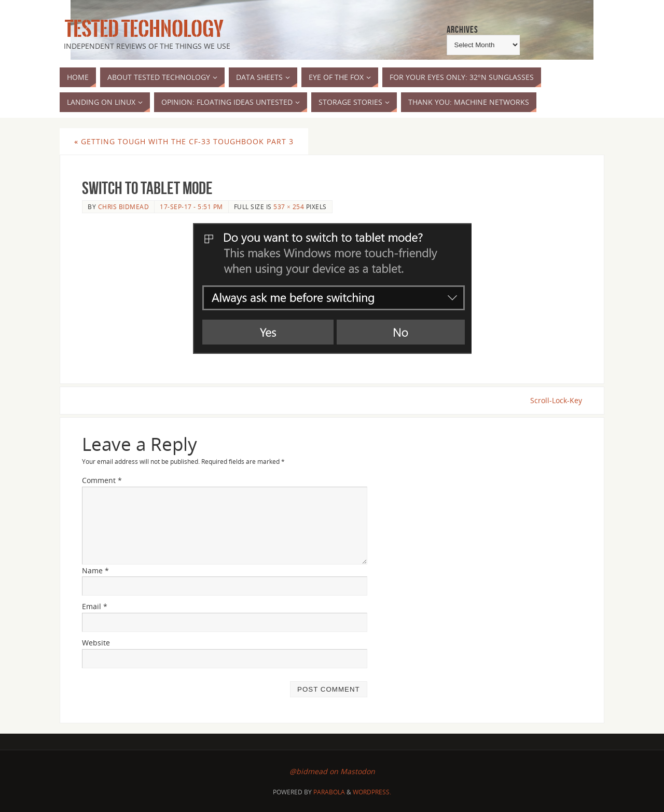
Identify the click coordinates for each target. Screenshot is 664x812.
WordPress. (372, 792)
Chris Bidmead (124, 207)
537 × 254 (289, 207)
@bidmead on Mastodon (332, 771)
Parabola (329, 792)
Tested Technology (142, 29)
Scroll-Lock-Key (556, 400)
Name (95, 570)
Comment (102, 480)
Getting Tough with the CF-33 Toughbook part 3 (184, 141)
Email (95, 606)
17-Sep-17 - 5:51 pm (191, 207)
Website (96, 643)
